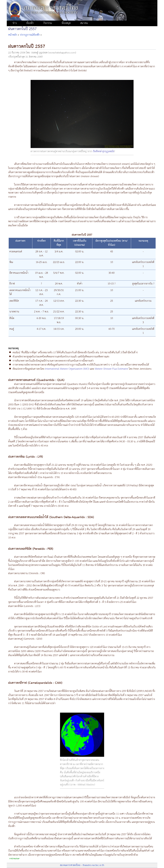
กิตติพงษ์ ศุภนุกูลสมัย (103, 151)
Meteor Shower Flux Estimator (111, 369)
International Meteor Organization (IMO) (67, 369)
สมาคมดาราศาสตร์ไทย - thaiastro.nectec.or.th (82, 865)
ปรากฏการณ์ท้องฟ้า (30, 35)
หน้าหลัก (13, 35)
